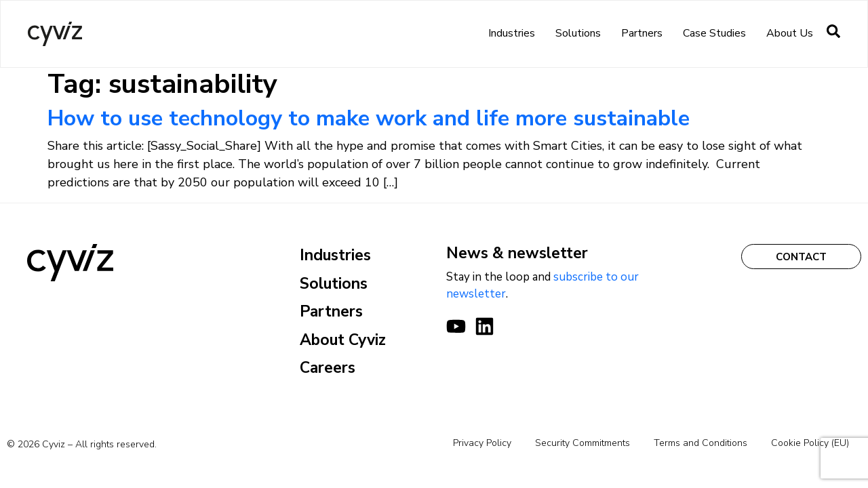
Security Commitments (583, 443)
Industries (512, 33)
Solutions (578, 33)
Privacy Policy (482, 443)
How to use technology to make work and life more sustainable (369, 118)
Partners (642, 33)
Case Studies (714, 33)
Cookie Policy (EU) (810, 443)
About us (790, 33)
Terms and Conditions (701, 443)
